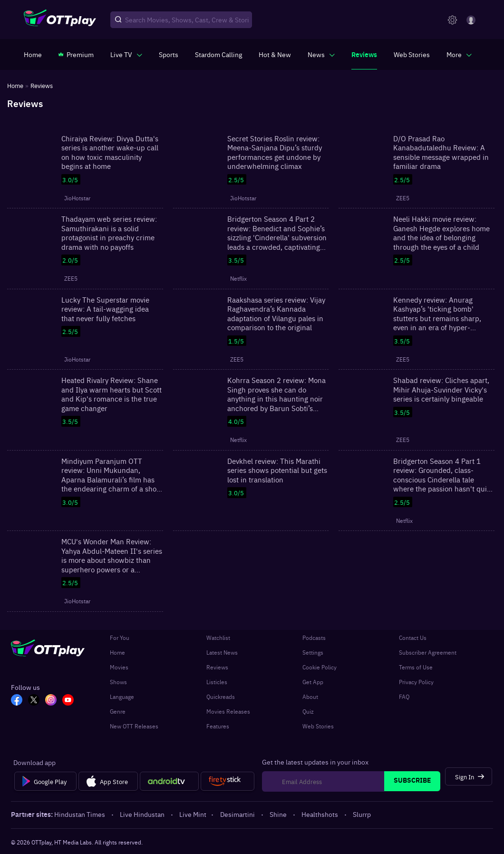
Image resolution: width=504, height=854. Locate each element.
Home (117, 652)
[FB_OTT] (17, 701)
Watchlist (218, 638)
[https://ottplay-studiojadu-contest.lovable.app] (218, 54)
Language (122, 697)
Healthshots (320, 814)
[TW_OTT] (34, 701)
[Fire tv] (228, 781)
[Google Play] (45, 781)
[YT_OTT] (68, 701)
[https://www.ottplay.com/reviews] (364, 54)
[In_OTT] (51, 701)
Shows (118, 682)
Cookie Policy (320, 667)
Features (218, 726)
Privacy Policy (416, 682)
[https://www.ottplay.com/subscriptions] (76, 54)
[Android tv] (169, 781)
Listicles (217, 682)
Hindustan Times (80, 814)
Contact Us (413, 638)
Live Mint (193, 814)
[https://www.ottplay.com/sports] (169, 54)
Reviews (217, 667)
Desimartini (238, 814)
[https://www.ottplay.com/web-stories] (412, 54)
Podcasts (314, 638)
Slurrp (362, 814)
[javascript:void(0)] (126, 54)
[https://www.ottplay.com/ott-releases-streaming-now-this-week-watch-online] (275, 54)
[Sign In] (469, 777)
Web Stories (318, 726)
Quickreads (221, 697)
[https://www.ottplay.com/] (33, 54)
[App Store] (108, 781)
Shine (279, 814)
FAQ (404, 697)
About (310, 697)
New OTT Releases (134, 726)
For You (120, 638)
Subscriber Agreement (428, 652)
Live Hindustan (143, 814)
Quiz (308, 711)
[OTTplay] (60, 20)
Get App (313, 682)
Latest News (222, 652)
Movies (119, 667)
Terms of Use (416, 667)
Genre (118, 711)
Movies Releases (228, 711)
